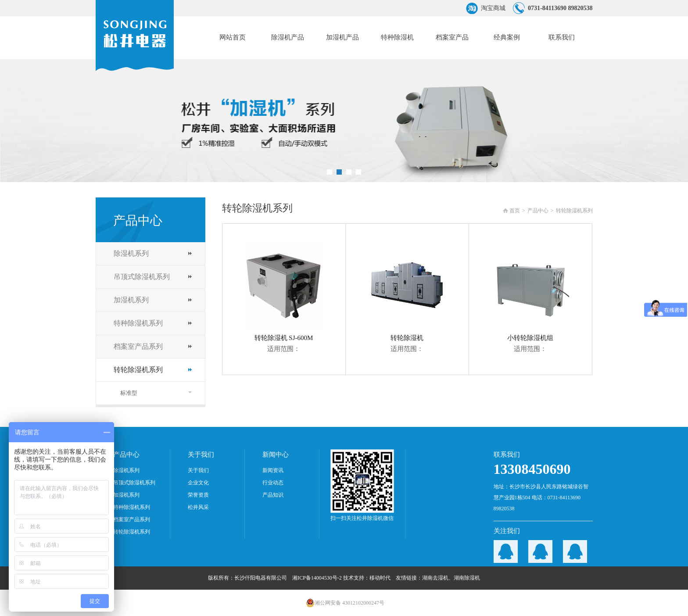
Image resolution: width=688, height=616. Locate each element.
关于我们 (198, 470)
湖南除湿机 (467, 578)
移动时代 (380, 578)
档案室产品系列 (138, 346)
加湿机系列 (131, 300)
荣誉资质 (198, 495)
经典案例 (507, 37)
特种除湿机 (397, 37)
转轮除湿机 (407, 291)
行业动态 (273, 483)
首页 (515, 211)
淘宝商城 (493, 8)
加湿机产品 (342, 37)
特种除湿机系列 (138, 323)
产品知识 (273, 495)
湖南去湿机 (435, 578)
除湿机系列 (131, 253)
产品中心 (538, 211)
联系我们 (562, 37)
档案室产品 (452, 37)
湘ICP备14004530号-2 (317, 578)
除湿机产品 (288, 37)
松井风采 (198, 507)
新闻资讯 (273, 470)
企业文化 (198, 483)
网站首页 (233, 37)
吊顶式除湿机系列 (142, 277)
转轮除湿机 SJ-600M (284, 291)
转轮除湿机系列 (138, 370)
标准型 (129, 393)
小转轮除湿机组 (530, 291)
